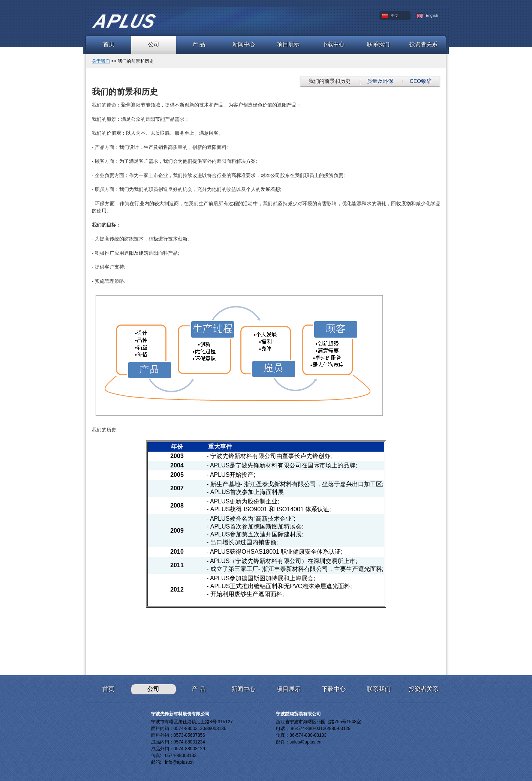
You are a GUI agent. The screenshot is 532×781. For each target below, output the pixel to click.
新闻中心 (244, 44)
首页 (109, 44)
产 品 (199, 44)
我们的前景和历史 (330, 81)
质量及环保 (380, 81)
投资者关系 (423, 44)
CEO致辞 (421, 81)
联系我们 (378, 44)
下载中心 (333, 44)
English (427, 16)
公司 (154, 44)
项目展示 (288, 44)
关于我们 (101, 61)
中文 (390, 16)
